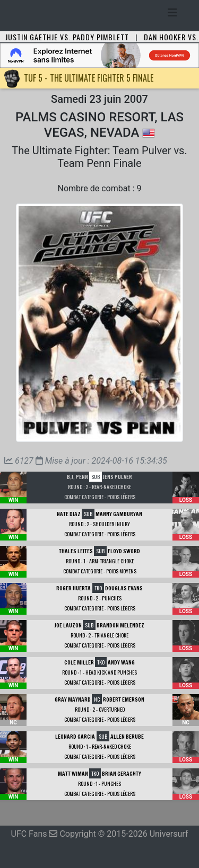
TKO (98, 588)
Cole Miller (79, 662)
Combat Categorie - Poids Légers (100, 497)
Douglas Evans (124, 588)
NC (97, 699)
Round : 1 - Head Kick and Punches (99, 672)
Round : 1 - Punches (99, 783)
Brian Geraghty (122, 774)
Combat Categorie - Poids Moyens (100, 571)
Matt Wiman (73, 774)
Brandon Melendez (120, 625)
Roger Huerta (73, 588)
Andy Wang (121, 662)
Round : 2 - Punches (100, 598)
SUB (96, 477)
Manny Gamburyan (119, 514)
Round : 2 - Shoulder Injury (99, 524)
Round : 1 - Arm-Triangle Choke (100, 561)
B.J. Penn (77, 477)
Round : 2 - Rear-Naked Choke (99, 487)
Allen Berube (127, 737)
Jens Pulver (118, 477)
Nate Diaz (69, 514)
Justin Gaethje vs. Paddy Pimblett (67, 37)
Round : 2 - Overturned (100, 709)
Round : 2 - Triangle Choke (99, 635)
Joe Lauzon (68, 625)
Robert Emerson (124, 699)
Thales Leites (76, 551)
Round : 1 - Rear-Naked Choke (100, 746)
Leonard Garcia (75, 737)
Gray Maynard (73, 699)
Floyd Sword (124, 551)
